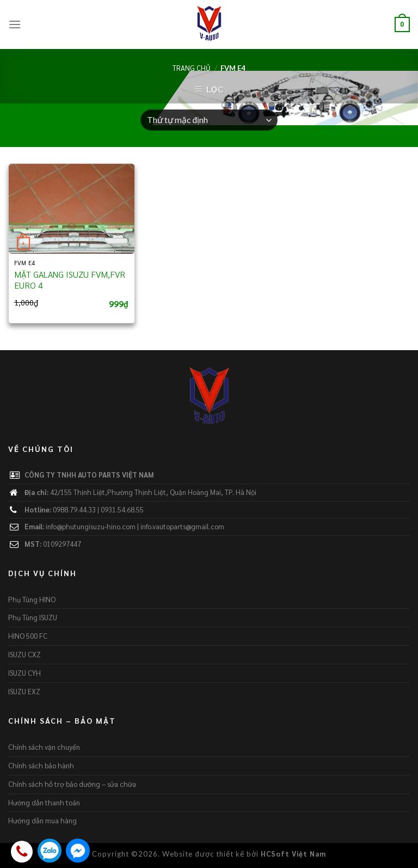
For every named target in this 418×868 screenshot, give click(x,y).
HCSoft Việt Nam (293, 854)
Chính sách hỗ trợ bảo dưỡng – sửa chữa (72, 784)
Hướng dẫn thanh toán (44, 802)
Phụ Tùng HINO (32, 599)
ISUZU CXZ (24, 654)
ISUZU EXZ (24, 691)
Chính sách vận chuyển (44, 747)
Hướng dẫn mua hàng (42, 820)
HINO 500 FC (28, 636)
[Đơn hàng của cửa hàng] (209, 120)
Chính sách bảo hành (41, 765)
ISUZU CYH (24, 673)
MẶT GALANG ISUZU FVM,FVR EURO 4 (70, 280)
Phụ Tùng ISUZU (33, 617)
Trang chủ (192, 68)
